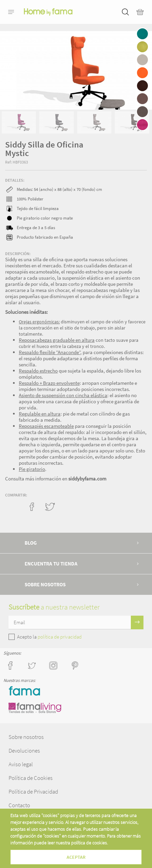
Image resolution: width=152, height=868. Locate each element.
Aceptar (76, 857)
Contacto (19, 805)
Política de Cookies (31, 778)
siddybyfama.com (87, 479)
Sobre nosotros (45, 584)
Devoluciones (24, 751)
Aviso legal (21, 764)
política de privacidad (60, 637)
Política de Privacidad (33, 792)
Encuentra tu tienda (51, 564)
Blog (31, 543)
